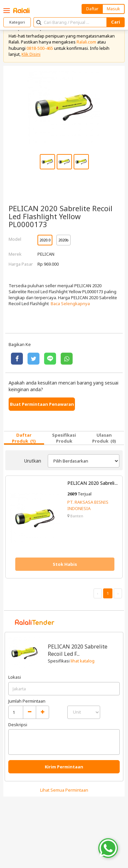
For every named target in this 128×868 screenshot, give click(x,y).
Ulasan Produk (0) (104, 438)
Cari (116, 22)
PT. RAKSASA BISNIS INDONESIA (88, 505)
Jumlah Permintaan (27, 701)
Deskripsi (18, 725)
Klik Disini (31, 54)
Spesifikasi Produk (64, 438)
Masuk (113, 9)
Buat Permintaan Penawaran (42, 404)
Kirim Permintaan (64, 767)
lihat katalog (83, 661)
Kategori (17, 22)
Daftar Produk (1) (24, 438)
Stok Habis (65, 564)
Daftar (92, 9)
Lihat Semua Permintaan (64, 790)
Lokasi (15, 677)
